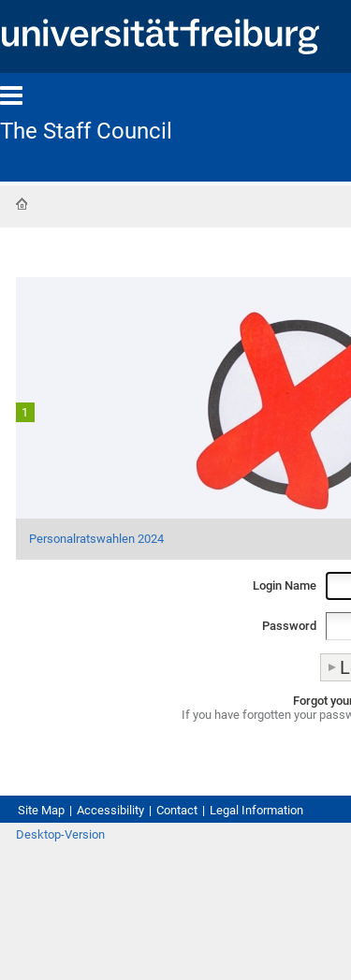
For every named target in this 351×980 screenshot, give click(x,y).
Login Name (285, 585)
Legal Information (256, 810)
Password (289, 626)
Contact (177, 810)
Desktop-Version (60, 834)
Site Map (41, 810)
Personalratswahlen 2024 (96, 539)
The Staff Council (86, 131)
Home (22, 204)
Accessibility (110, 810)
